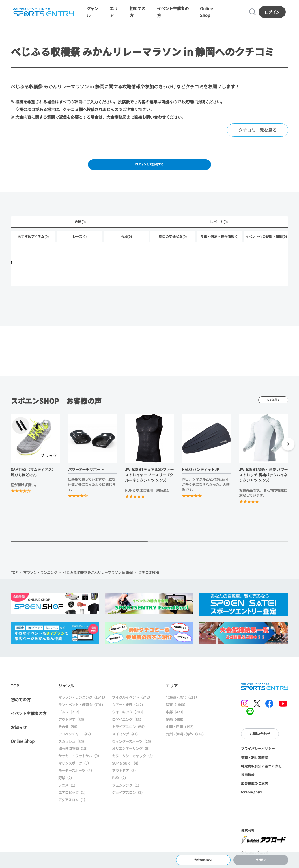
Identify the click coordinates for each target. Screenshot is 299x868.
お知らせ (19, 736)
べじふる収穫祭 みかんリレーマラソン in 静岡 (98, 581)
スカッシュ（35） (72, 750)
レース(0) (79, 245)
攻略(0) (80, 230)
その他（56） (69, 736)
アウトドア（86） (72, 728)
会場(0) (126, 245)
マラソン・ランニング (40, 581)
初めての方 (21, 708)
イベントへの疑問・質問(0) (266, 245)
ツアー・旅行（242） (128, 714)
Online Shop (23, 750)
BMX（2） (120, 787)
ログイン (274, 14)
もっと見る (273, 409)
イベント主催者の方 (29, 722)
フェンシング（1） (127, 794)
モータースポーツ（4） (76, 780)
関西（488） (176, 728)
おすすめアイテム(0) (33, 245)
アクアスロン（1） (73, 809)
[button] (288, 454)
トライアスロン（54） (129, 736)
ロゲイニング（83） (128, 728)
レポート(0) (219, 230)
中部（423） (176, 721)
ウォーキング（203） (129, 721)
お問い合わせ (260, 743)
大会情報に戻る (203, 858)
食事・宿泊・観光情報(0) (219, 245)
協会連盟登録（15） (74, 758)
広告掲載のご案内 (255, 793)
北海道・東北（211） (182, 706)
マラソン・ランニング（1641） (83, 706)
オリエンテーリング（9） (132, 758)
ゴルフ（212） (70, 721)
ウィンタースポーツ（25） (133, 750)
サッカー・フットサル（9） (80, 765)
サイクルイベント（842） (132, 706)
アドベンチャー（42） (76, 743)
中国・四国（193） (181, 736)
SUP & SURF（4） (126, 772)
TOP (14, 581)
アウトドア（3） (125, 780)
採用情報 (248, 784)
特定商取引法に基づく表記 (261, 775)
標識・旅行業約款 (255, 766)
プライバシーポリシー (258, 758)
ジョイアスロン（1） (128, 802)
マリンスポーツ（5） (75, 772)
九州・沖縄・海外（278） (186, 743)
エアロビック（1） (73, 802)
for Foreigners (251, 801)
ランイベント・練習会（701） (82, 714)
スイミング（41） (126, 743)
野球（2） (66, 787)
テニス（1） (68, 794)
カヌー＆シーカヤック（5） (133, 765)
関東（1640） (177, 714)
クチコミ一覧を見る (259, 135)
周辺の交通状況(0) (173, 245)
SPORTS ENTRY (42, 14)
